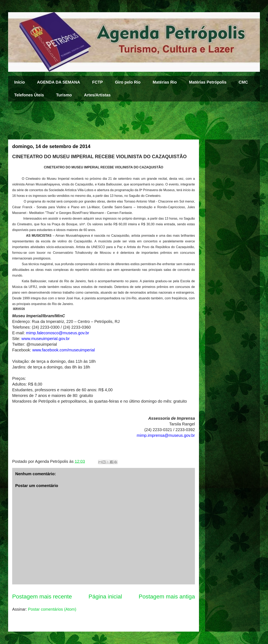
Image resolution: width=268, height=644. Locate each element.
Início (19, 82)
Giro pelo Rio (128, 82)
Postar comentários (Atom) (52, 609)
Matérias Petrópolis (208, 82)
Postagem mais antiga (167, 597)
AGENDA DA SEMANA (58, 82)
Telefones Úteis (29, 95)
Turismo (64, 95)
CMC (243, 82)
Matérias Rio (165, 82)
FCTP (97, 82)
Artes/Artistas (97, 95)
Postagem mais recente (42, 597)
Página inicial (105, 597)
